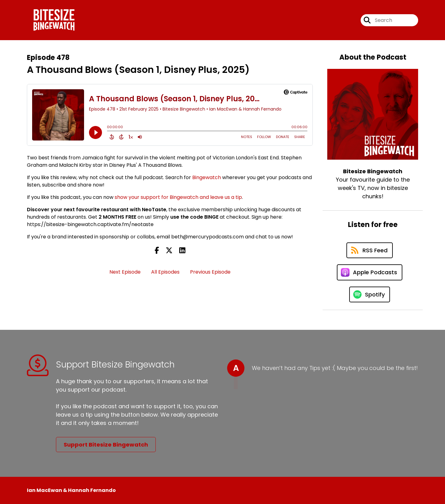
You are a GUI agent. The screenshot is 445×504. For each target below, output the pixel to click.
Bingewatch (207, 177)
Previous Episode (210, 272)
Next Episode (125, 272)
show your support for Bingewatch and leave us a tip (178, 197)
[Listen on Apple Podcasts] (370, 272)
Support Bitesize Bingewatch (106, 445)
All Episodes (165, 272)
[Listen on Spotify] (370, 294)
